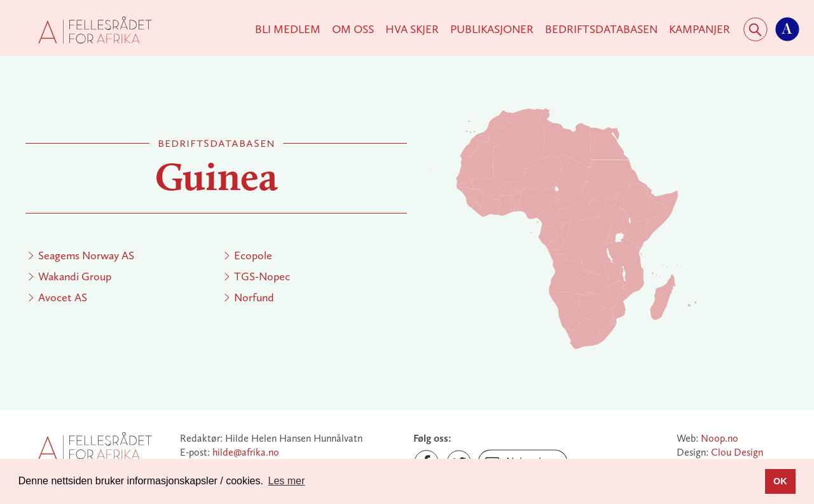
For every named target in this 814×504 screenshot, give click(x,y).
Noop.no (720, 438)
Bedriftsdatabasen (601, 29)
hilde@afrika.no (246, 452)
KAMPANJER (700, 29)
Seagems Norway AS (86, 255)
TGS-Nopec (262, 276)
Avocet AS (63, 297)
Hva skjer (412, 29)
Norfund (254, 297)
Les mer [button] (287, 481)
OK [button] (780, 481)
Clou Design (737, 452)
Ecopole (253, 255)
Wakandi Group (75, 276)
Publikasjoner (492, 29)
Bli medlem (288, 29)
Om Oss (353, 29)
